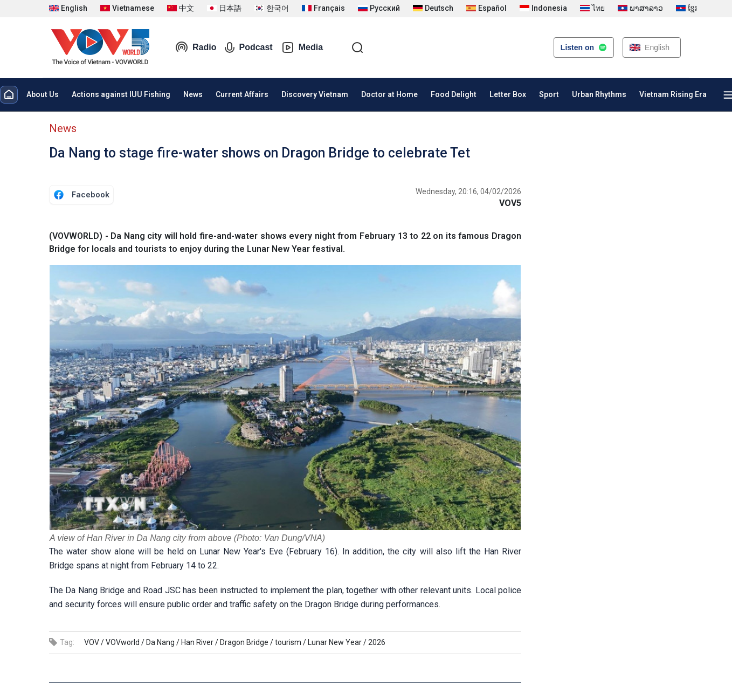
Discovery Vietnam (315, 94)
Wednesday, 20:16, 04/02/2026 (468, 191)
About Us (43, 94)
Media (302, 47)
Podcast (248, 47)
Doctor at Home (389, 94)
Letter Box (508, 94)
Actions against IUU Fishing (121, 94)
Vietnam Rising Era (673, 94)
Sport (549, 94)
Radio (196, 47)
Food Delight (454, 94)
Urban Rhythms (599, 94)
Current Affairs (242, 94)
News (193, 94)
